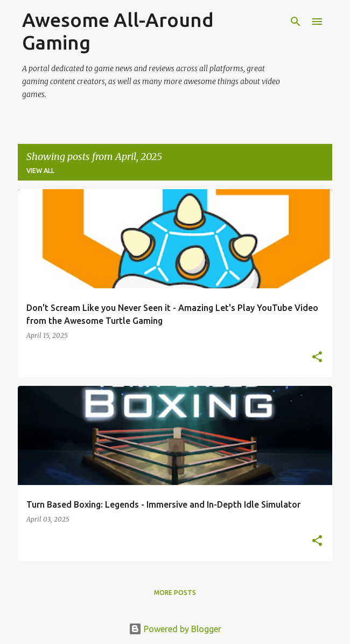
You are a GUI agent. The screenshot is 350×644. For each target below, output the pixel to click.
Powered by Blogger (175, 629)
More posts (175, 593)
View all (40, 171)
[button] (317, 357)
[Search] (296, 22)
